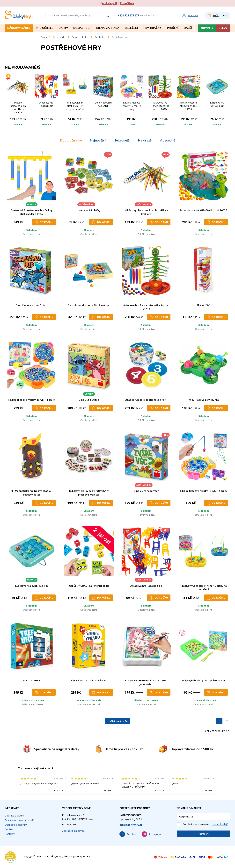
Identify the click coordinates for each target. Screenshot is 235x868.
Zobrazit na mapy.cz (73, 831)
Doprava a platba (14, 816)
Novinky (207, 28)
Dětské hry (100, 37)
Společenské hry (80, 37)
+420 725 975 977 (128, 15)
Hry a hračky (59, 37)
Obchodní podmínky (16, 825)
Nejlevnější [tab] (122, 140)
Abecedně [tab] (168, 140)
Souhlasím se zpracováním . (206, 824)
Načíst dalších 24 (118, 721)
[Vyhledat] (108, 15)
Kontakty (10, 834)
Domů (44, 37)
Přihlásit (204, 834)
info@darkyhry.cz (131, 825)
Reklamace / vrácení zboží (19, 820)
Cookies (9, 829)
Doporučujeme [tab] (71, 140)
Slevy (223, 28)
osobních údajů (220, 824)
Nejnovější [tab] (98, 140)
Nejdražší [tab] (145, 140)
